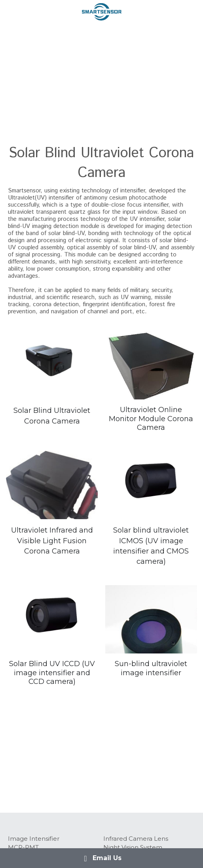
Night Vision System (133, 847)
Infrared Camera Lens (136, 839)
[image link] (102, 11)
